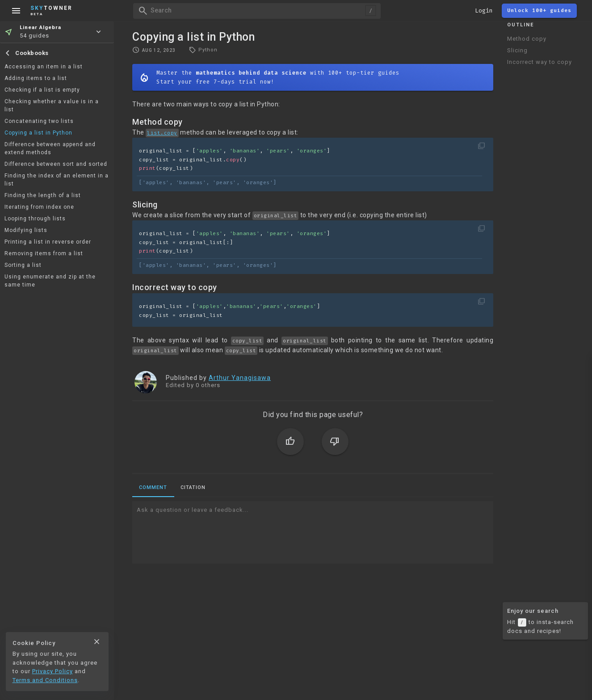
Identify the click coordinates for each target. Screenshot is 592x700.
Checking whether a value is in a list (52, 105)
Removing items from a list (44, 253)
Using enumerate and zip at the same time (50, 281)
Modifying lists (26, 230)
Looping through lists (35, 219)
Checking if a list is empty (42, 90)
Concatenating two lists (39, 121)
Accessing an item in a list (44, 67)
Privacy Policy (52, 671)
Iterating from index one (39, 207)
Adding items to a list (36, 78)
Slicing (517, 50)
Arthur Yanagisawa (240, 378)
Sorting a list (23, 265)
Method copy (527, 39)
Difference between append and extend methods (50, 148)
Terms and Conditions (45, 680)
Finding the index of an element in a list (57, 180)
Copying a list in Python (38, 133)
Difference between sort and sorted (56, 164)
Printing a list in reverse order (48, 242)
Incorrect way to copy (540, 62)
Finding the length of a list (43, 195)
